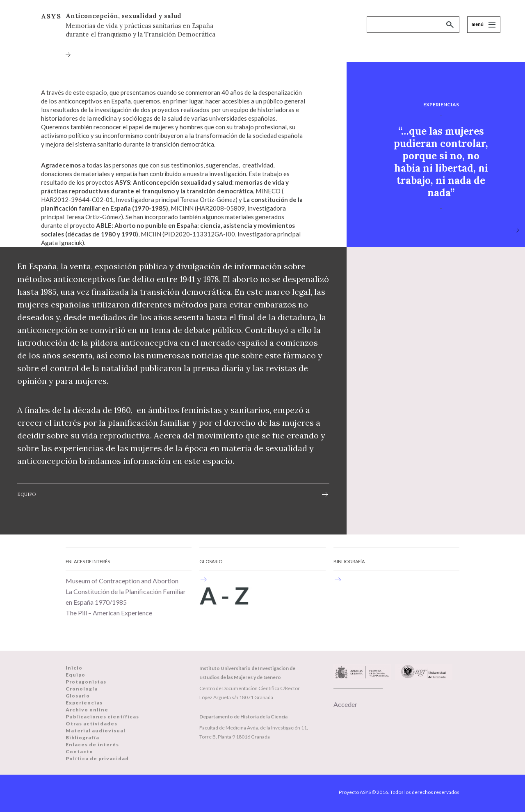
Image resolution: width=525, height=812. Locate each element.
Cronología (82, 689)
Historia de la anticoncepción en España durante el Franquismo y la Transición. (203, 580)
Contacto (79, 751)
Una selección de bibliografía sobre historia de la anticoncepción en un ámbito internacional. (338, 580)
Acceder (345, 704)
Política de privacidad (97, 758)
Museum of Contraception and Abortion (122, 581)
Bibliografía (82, 737)
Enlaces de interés (92, 744)
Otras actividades (91, 724)
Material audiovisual (96, 731)
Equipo (26, 494)
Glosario (78, 696)
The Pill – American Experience (109, 613)
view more (516, 231)
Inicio (74, 668)
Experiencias (84, 703)
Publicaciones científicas (102, 717)
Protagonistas (86, 682)
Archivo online (87, 710)
